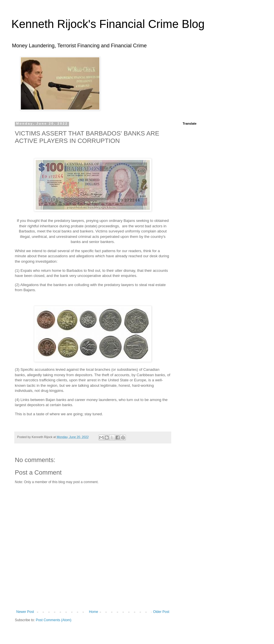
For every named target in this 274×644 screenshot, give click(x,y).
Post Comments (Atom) (54, 620)
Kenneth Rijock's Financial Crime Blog (108, 24)
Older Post (161, 612)
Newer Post (25, 612)
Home (94, 612)
